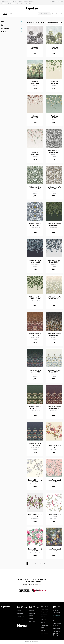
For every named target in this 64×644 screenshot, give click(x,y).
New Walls (32, 611)
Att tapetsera (4, 1)
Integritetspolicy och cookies (15, 1)
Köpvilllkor (26, 1)
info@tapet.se (57, 616)
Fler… (23, 14)
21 (41, 564)
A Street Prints (21, 617)
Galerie (19, 611)
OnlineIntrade (30, 4)
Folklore (31, 619)
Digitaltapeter (14, 14)
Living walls (20, 614)
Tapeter (5, 14)
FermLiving (20, 620)
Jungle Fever (32, 622)
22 (44, 564)
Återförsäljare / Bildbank (14, 4)
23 (48, 564)
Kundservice (4, 4)
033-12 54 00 (59, 1)
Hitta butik (32, 1)
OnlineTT (23, 4)
